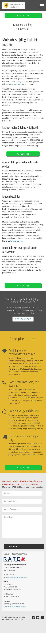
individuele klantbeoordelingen (15, 606)
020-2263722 (23, 16)
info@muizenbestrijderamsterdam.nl (17, 577)
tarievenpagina (17, 241)
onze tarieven (15, 84)
